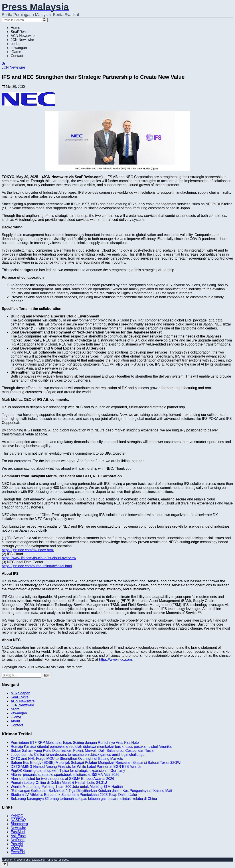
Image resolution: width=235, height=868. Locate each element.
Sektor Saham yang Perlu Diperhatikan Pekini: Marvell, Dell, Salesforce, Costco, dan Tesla (82, 751)
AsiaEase (18, 836)
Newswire (18, 828)
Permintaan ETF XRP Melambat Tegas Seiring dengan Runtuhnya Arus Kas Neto (75, 743)
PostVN (17, 844)
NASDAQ (18, 820)
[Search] (44, 20)
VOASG (17, 848)
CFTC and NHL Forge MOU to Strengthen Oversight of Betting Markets (67, 759)
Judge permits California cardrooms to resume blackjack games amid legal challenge (78, 755)
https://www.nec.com (116, 660)
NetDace (18, 840)
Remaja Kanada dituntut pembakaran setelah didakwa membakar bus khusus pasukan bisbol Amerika (91, 747)
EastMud (18, 832)
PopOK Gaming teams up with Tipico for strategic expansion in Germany (68, 771)
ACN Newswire (23, 36)
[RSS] (3, 63)
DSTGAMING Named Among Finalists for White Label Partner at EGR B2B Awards (76, 767)
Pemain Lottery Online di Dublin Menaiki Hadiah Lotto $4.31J (59, 783)
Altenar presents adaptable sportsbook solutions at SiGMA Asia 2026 (65, 775)
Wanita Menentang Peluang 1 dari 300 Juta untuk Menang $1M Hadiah (67, 787)
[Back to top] (5, 864)
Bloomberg (19, 824)
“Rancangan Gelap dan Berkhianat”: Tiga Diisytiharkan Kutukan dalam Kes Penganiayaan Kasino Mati (91, 791)
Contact (17, 56)
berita (15, 44)
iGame (16, 52)
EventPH (18, 852)
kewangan (19, 48)
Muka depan (20, 693)
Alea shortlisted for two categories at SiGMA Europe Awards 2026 (62, 779)
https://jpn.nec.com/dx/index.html (28, 550)
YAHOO (17, 816)
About (15, 721)
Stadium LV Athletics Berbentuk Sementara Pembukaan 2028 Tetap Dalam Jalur (74, 795)
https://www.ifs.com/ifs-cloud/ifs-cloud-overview (39, 558)
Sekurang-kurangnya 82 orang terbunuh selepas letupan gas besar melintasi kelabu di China (84, 799)
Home (15, 28)
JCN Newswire (22, 40)
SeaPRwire (20, 32)
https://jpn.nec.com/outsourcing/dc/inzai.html (37, 566)
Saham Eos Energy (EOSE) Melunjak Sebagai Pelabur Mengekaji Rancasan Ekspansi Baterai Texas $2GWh (97, 763)
